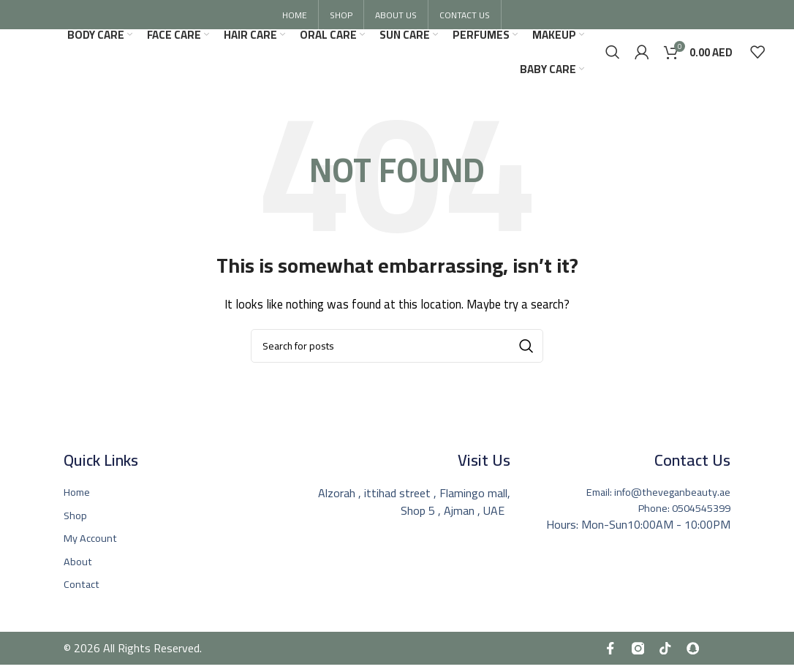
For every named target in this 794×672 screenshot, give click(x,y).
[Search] (613, 61)
